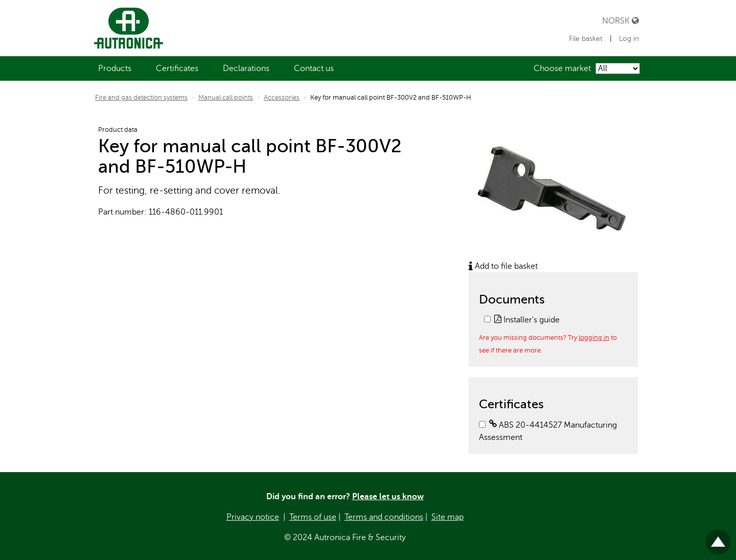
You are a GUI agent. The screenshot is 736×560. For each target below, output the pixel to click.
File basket (587, 39)
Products (115, 68)
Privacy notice (253, 517)
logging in (594, 337)
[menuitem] (115, 68)
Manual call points (226, 98)
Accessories (282, 98)
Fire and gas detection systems (141, 98)
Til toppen (718, 538)
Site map (447, 517)
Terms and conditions (384, 517)
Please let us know (388, 497)
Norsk (620, 21)
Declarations (246, 68)
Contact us (314, 68)
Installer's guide (527, 320)
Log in (629, 39)
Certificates (177, 68)
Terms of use (313, 517)
